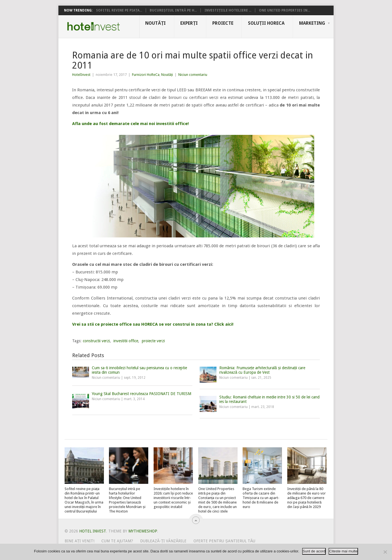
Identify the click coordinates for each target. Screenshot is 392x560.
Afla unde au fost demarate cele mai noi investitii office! (130, 124)
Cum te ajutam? (117, 541)
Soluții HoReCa (266, 23)
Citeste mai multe (343, 551)
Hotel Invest (94, 26)
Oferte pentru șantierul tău (224, 541)
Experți (189, 23)
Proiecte (223, 23)
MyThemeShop (143, 531)
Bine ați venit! (80, 541)
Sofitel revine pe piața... (119, 10)
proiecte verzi (153, 341)
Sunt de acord (314, 551)
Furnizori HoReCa (146, 75)
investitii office (126, 341)
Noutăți (155, 23)
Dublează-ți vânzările (163, 541)
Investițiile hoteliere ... (228, 10)
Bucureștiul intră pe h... (173, 10)
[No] (385, 552)
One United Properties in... (284, 10)
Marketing (312, 23)
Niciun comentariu (193, 75)
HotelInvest (81, 75)
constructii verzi (96, 341)
